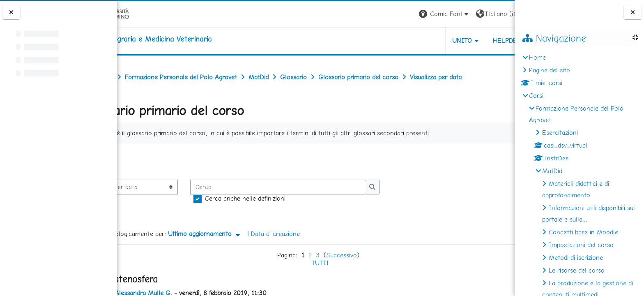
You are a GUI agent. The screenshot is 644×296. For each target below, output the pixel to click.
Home (537, 57)
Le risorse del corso (577, 270)
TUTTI (318, 263)
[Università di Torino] (143, 13)
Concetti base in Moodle (583, 232)
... (502, 161)
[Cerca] (317, 187)
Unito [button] (418, 40)
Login (500, 14)
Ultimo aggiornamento (244, 234)
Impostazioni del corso (581, 245)
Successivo (339, 255)
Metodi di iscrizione (576, 258)
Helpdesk (465, 40)
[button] (400, 14)
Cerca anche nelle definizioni (284, 198)
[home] (185, 39)
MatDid (552, 171)
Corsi (536, 96)
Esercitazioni (560, 133)
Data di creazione (314, 234)
